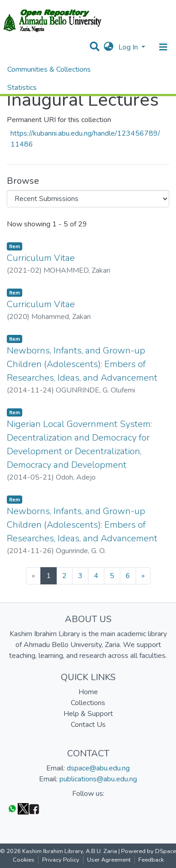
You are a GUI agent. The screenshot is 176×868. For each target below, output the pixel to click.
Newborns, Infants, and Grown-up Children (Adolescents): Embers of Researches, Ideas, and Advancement (82, 364)
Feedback (151, 860)
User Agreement (109, 860)
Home (88, 692)
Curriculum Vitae (41, 258)
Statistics (22, 88)
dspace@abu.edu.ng (98, 768)
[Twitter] (23, 808)
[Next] (143, 576)
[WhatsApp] (12, 808)
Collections (88, 703)
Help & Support (88, 714)
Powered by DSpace (149, 851)
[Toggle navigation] (163, 47)
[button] (109, 47)
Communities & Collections (49, 69)
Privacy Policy (61, 860)
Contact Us (88, 725)
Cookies (24, 860)
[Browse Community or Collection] (88, 199)
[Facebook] (34, 808)
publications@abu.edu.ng (98, 779)
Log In (129, 47)
